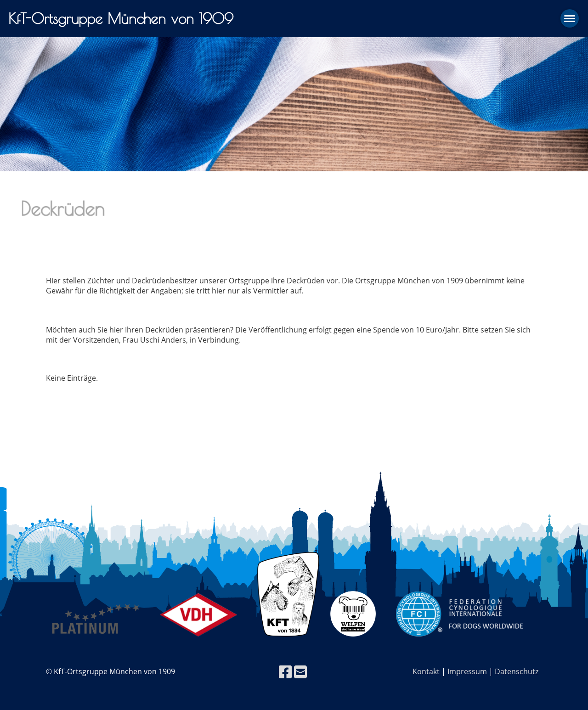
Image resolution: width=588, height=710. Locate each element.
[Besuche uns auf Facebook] (285, 672)
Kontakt (426, 671)
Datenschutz (517, 671)
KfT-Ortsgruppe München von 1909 (121, 18)
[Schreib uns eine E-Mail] (300, 672)
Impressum (467, 671)
